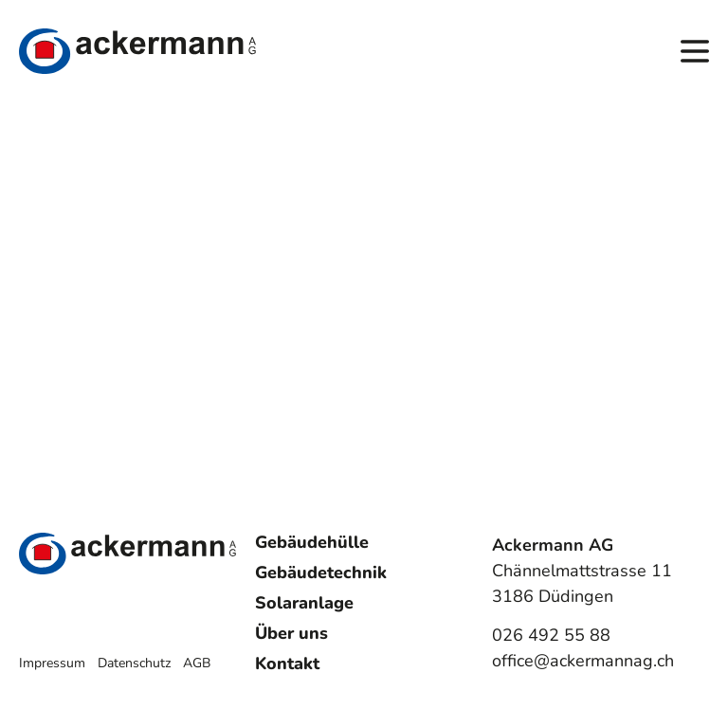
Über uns (291, 633)
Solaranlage (304, 603)
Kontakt (287, 663)
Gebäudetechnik (321, 573)
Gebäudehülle (312, 542)
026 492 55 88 (551, 635)
